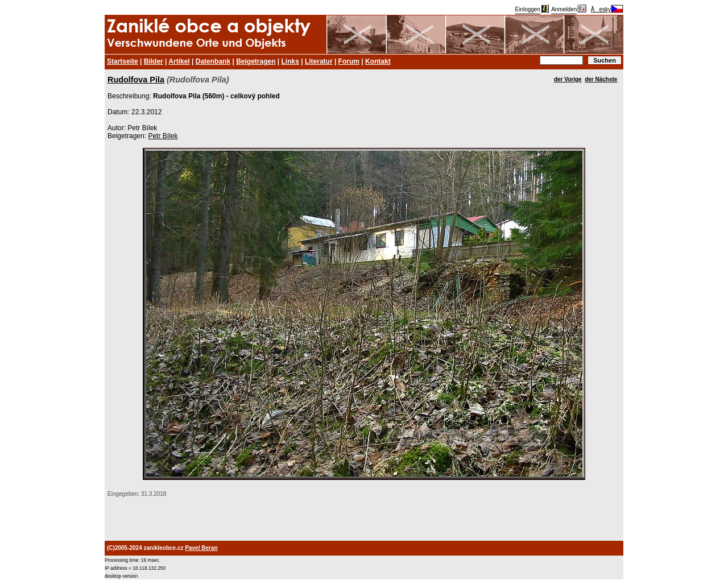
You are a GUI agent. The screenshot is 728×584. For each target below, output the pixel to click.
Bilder (154, 61)
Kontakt (378, 61)
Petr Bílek (163, 136)
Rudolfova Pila (136, 80)
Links (290, 61)
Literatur (319, 61)
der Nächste (601, 79)
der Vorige (568, 79)
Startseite (123, 61)
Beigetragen (256, 61)
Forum (349, 61)
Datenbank (213, 61)
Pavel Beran (201, 548)
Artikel (179, 61)
